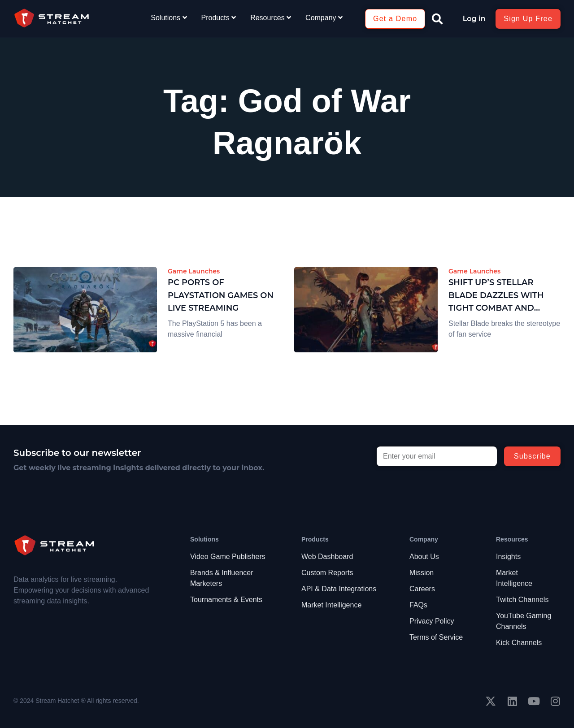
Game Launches (194, 271)
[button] (437, 19)
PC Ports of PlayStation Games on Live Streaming (221, 295)
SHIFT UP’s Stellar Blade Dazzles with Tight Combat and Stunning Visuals (496, 296)
